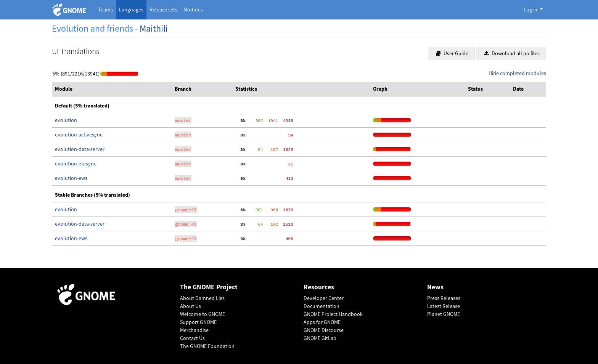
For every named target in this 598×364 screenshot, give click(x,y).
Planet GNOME (444, 314)
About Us (190, 306)
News (435, 287)
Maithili (154, 28)
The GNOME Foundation (207, 346)
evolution (66, 120)
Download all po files (512, 53)
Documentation (322, 306)
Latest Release (444, 306)
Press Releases (444, 298)
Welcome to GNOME (203, 314)
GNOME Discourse (324, 330)
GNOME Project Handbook (333, 314)
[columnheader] (112, 89)
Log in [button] (531, 10)
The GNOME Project (209, 287)
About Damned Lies (202, 298)
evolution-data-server (80, 149)
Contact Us (192, 338)
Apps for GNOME (322, 322)
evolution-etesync (76, 164)
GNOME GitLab (320, 338)
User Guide (452, 53)
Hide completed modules (517, 73)
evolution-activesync (79, 135)
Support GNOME (198, 322)
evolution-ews (71, 178)
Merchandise (194, 330)
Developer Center (324, 298)
